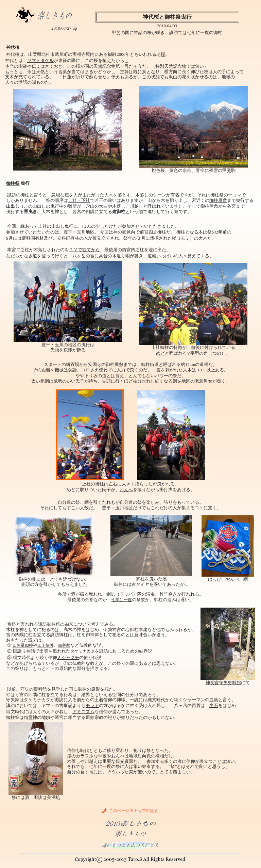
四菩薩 (64, 645)
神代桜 (13, 47)
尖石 (214, 705)
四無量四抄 (23, 645)
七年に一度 (122, 600)
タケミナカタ (83, 651)
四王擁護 (46, 645)
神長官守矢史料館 (223, 683)
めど (160, 353)
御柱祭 (13, 183)
